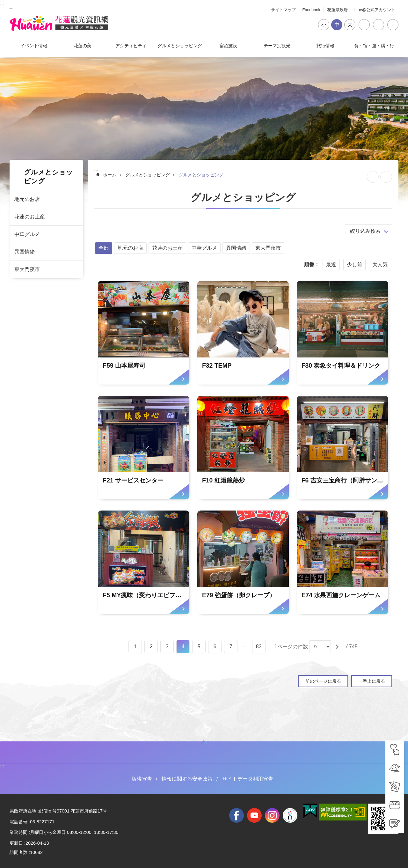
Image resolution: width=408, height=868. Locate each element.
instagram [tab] (272, 815)
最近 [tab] (331, 265)
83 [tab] (259, 647)
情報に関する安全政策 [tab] (187, 779)
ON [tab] (204, 742)
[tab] (395, 750)
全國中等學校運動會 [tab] (290, 815)
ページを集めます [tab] (373, 177)
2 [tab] (151, 647)
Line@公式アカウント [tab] (375, 10)
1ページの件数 (291, 647)
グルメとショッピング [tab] (180, 46)
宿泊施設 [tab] (228, 46)
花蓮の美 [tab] (83, 46)
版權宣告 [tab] (142, 779)
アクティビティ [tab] (131, 46)
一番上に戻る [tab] (372, 681)
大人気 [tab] (380, 265)
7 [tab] (231, 647)
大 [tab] (350, 25)
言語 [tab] (379, 25)
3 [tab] (167, 647)
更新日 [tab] (16, 843)
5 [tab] (199, 647)
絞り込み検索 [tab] (365, 231)
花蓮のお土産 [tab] (30, 217)
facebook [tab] (237, 815)
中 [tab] (337, 25)
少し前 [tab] (354, 265)
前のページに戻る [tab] (323, 681)
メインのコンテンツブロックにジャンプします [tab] (3, 3)
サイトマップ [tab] (283, 10)
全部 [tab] (104, 248)
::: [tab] (2, 3)
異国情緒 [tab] (25, 252)
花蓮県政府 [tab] (337, 10)
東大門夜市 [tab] (27, 269)
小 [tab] (324, 25)
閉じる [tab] (393, 25)
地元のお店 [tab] (27, 199)
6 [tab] (215, 647)
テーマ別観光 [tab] (277, 46)
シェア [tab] (364, 25)
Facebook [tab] (311, 10)
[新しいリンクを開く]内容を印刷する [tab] (386, 177)
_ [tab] (11, 6)
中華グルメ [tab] (27, 234)
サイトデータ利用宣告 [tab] (248, 779)
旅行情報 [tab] (325, 46)
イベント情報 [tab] (34, 46)
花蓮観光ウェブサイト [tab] (59, 23)
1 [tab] (135, 647)
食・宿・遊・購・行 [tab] (374, 46)
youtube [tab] (254, 815)
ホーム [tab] (110, 175)
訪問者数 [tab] (18, 852)
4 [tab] (183, 647)
